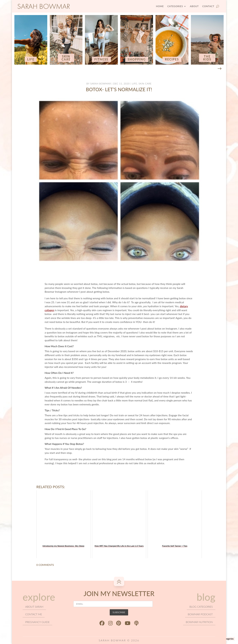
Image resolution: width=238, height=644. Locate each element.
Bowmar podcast (200, 614)
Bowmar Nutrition (199, 622)
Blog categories (201, 607)
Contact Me (34, 614)
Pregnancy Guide (37, 622)
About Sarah (34, 607)
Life (135, 84)
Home (160, 6)
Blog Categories (226, 639)
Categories (175, 6)
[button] (219, 69)
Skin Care (145, 84)
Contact (208, 6)
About (194, 6)
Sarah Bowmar (101, 84)
